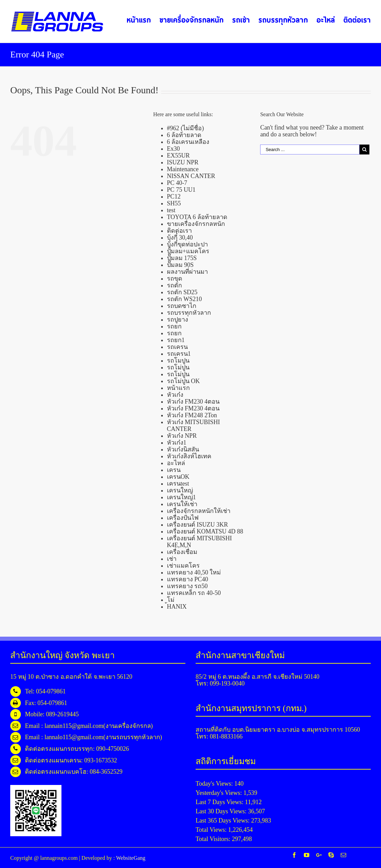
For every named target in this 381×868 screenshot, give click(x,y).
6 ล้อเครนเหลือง (188, 142)
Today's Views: (215, 784)
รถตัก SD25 (182, 292)
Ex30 (173, 149)
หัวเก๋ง (175, 395)
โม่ (171, 600)
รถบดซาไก (182, 306)
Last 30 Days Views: (222, 811)
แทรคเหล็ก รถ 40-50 (194, 593)
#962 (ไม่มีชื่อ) (186, 128)
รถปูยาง (178, 320)
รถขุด (175, 279)
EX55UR (178, 155)
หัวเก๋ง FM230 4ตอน (193, 402)
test (171, 210)
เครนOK (178, 477)
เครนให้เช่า (182, 504)
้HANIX (177, 607)
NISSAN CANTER (191, 176)
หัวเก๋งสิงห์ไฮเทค (189, 456)
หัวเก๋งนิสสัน (183, 449)
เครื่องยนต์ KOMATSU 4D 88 (205, 531)
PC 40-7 (177, 183)
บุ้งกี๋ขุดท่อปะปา (187, 244)
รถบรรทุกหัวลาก (189, 313)
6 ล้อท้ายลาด (184, 135)
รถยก (174, 326)
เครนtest (178, 484)
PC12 (174, 196)
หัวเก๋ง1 (177, 443)
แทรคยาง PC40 (188, 579)
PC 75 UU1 (181, 190)
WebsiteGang (131, 858)
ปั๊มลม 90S (180, 265)
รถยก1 (176, 340)
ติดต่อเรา (179, 231)
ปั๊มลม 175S (182, 258)
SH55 (174, 203)
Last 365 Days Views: (223, 820)
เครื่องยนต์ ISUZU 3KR (197, 525)
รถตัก (174, 285)
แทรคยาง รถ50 (187, 586)
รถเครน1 (179, 354)
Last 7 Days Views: (220, 802)
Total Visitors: (214, 839)
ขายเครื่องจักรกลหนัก (196, 224)
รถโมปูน (178, 361)
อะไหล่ (176, 463)
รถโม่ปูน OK (184, 381)
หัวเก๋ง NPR (182, 436)
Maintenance (183, 169)
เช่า (172, 559)
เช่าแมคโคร (183, 566)
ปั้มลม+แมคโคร (188, 251)
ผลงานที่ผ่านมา (187, 272)
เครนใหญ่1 (181, 497)
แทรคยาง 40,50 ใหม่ (194, 572)
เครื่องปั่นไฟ (183, 518)
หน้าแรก (178, 388)
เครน (174, 470)
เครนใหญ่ (180, 490)
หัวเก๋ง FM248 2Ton (192, 415)
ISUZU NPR (183, 162)
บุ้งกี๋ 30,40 (180, 238)
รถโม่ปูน (178, 367)
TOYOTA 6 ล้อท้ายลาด (197, 217)
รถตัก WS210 (185, 299)
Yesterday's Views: (220, 793)
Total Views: (212, 830)
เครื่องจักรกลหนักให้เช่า (199, 511)
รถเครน (177, 347)
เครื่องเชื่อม (182, 552)
